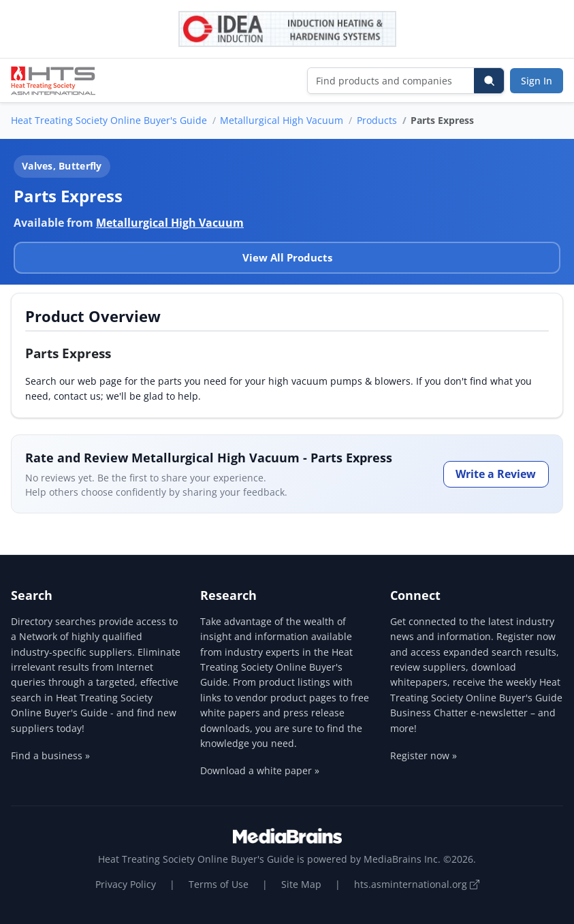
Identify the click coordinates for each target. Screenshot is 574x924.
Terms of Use (219, 884)
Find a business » (50, 755)
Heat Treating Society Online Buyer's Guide (109, 120)
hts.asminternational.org (417, 884)
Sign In (537, 81)
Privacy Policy (126, 884)
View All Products (287, 257)
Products (377, 120)
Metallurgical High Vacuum (282, 120)
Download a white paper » (260, 770)
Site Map (301, 884)
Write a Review (496, 474)
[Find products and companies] (391, 81)
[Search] (489, 81)
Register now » (424, 755)
